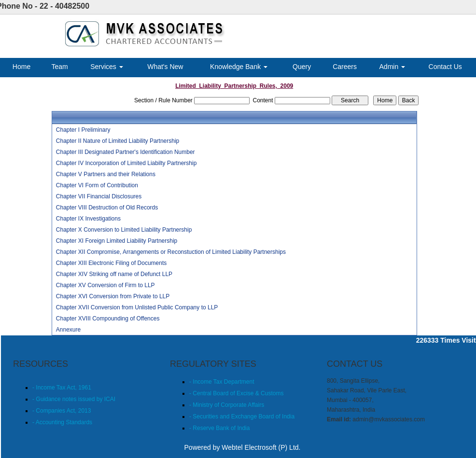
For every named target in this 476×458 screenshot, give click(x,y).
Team (60, 67)
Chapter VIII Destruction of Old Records (107, 208)
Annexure (68, 330)
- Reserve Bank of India (219, 428)
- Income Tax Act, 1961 (62, 388)
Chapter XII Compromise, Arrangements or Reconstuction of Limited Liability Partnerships (171, 252)
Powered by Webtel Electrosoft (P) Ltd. (243, 447)
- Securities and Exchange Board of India (242, 416)
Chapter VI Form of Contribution (97, 185)
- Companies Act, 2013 (62, 411)
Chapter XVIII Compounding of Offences (108, 319)
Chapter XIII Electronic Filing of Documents (111, 263)
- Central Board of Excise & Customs (236, 393)
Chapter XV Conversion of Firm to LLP (105, 285)
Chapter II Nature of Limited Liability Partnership (118, 141)
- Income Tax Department (222, 382)
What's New (165, 67)
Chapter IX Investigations (88, 219)
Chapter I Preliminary (83, 130)
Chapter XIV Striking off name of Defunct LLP (114, 274)
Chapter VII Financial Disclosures (99, 196)
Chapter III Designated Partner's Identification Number (126, 152)
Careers (345, 67)
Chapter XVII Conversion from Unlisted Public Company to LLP (137, 307)
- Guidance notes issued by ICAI (74, 399)
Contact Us (445, 67)
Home (21, 67)
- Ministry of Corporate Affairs (227, 405)
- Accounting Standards (62, 422)
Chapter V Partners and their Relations (106, 174)
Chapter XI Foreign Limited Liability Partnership (117, 241)
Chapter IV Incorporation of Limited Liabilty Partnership (126, 163)
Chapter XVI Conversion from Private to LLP (113, 296)
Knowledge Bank (239, 67)
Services (107, 67)
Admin (392, 67)
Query (302, 67)
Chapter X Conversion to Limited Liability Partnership (124, 230)
